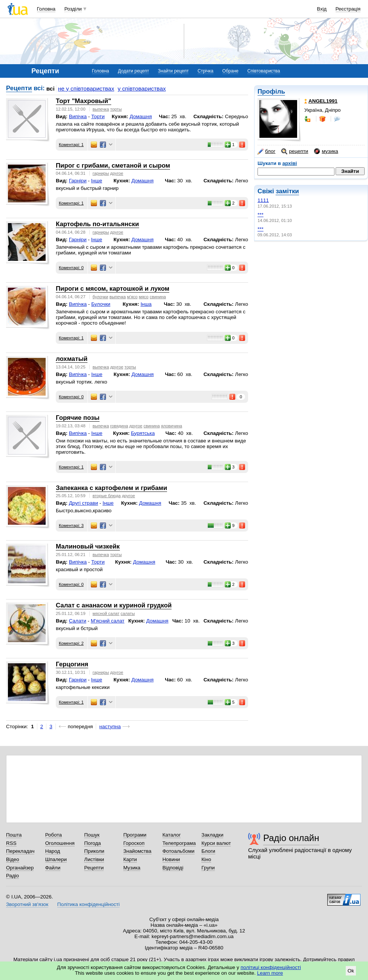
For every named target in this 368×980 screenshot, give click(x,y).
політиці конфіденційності (271, 967)
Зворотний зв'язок (27, 904)
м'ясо (132, 297)
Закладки (212, 835)
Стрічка (205, 71)
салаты (128, 613)
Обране (231, 71)
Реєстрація (348, 9)
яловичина (172, 426)
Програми (135, 835)
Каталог (172, 835)
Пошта (14, 835)
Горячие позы (78, 418)
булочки (100, 297)
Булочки (101, 304)
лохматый (72, 359)
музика (326, 151)
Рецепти (19, 88)
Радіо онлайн (291, 838)
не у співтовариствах (86, 89)
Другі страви (84, 503)
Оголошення (60, 843)
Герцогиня (72, 664)
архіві (290, 163)
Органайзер (20, 868)
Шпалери (56, 859)
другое (117, 173)
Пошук (92, 835)
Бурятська (143, 433)
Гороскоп (134, 843)
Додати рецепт (133, 71)
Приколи (94, 851)
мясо (144, 297)
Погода (92, 843)
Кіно (206, 859)
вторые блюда (107, 496)
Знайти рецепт (173, 71)
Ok (351, 971)
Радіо (12, 876)
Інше (97, 181)
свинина (158, 297)
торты (116, 109)
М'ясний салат (108, 621)
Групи (208, 868)
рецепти (295, 151)
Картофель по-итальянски (97, 224)
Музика (132, 868)
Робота (54, 835)
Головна (46, 9)
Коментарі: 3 (71, 525)
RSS (11, 843)
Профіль (271, 92)
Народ (53, 851)
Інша (146, 304)
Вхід (322, 9)
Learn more (270, 973)
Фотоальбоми (179, 851)
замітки (287, 191)
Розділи (73, 9)
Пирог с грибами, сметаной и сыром (113, 166)
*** (261, 215)
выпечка (101, 109)
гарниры (101, 173)
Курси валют (216, 843)
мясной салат (106, 613)
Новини (171, 859)
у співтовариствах (142, 89)
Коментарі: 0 (71, 268)
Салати (78, 621)
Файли (53, 868)
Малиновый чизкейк (88, 546)
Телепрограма (179, 843)
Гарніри (78, 181)
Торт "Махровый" (84, 101)
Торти (98, 116)
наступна (110, 727)
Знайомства (137, 851)
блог (266, 151)
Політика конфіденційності (88, 904)
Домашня (141, 116)
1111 (263, 200)
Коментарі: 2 (71, 643)
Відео (13, 859)
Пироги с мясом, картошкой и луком (113, 289)
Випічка (78, 116)
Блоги (208, 851)
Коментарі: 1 (71, 145)
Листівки (94, 859)
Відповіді (173, 868)
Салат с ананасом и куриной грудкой (114, 605)
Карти (130, 859)
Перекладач (20, 851)
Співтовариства (264, 71)
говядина (119, 426)
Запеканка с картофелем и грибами (111, 488)
